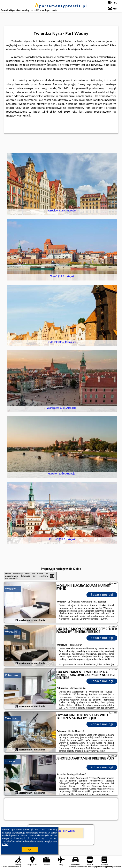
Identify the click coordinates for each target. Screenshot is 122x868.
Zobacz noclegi (102, 595)
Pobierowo (12, 675)
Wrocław (10, 589)
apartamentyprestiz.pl (61, 6)
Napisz (118, 867)
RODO (5, 844)
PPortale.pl (17, 867)
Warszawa (11, 632)
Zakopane (11, 718)
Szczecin (10, 761)
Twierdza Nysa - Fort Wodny (61, 831)
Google (7, 833)
